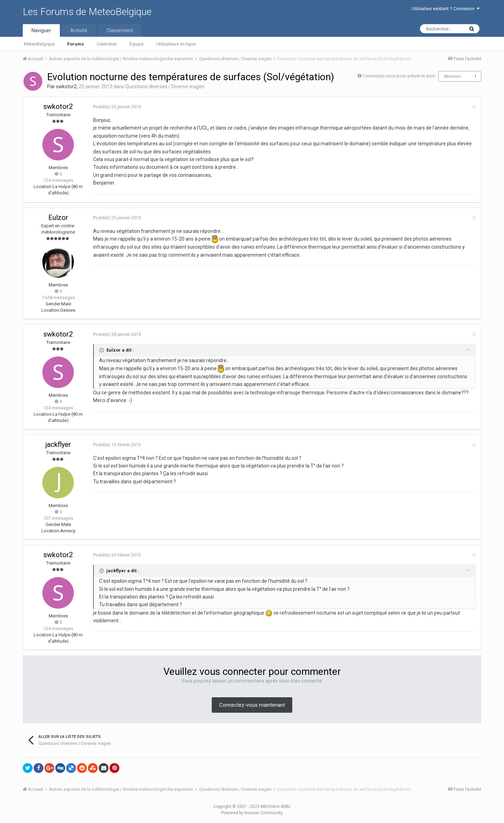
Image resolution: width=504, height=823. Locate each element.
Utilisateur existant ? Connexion (446, 9)
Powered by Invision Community (252, 813)
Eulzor (58, 217)
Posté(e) (117, 107)
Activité (79, 30)
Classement (120, 30)
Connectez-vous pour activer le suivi (399, 76)
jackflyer (58, 444)
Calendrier (107, 44)
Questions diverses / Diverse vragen (165, 87)
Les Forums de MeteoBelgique (87, 12)
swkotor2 (66, 87)
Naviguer (41, 30)
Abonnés (452, 76)
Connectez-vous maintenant (252, 705)
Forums (76, 44)
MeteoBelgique (39, 44)
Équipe (136, 44)
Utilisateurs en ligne (176, 44)
